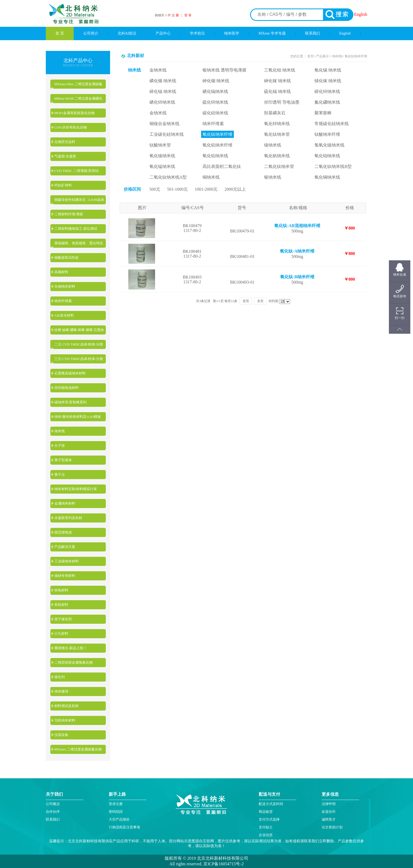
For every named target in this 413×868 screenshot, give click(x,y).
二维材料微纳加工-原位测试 (76, 229)
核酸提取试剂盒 (67, 258)
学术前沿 (197, 33)
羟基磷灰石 (275, 113)
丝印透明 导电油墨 (282, 102)
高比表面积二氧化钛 (222, 166)
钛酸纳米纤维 (327, 134)
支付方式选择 (269, 819)
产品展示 (322, 56)
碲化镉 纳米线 (163, 91)
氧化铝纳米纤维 (217, 145)
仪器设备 (61, 735)
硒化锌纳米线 (162, 102)
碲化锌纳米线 (327, 91)
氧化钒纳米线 (277, 156)
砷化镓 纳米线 (277, 81)
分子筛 (60, 446)
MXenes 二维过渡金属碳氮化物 (78, 749)
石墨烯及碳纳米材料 (70, 373)
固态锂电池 (63, 532)
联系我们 (313, 33)
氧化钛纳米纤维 (356, 56)
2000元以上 (235, 189)
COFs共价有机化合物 (71, 127)
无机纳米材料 (65, 720)
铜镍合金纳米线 (164, 124)
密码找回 (116, 812)
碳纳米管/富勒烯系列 (71, 402)
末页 (260, 301)
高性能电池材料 (67, 388)
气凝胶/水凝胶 (65, 156)
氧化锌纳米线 (277, 124)
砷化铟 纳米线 (216, 81)
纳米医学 (232, 33)
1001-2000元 (206, 189)
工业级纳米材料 (67, 561)
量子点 (60, 474)
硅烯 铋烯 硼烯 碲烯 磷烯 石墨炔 (79, 330)
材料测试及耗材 (67, 706)
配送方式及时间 (271, 804)
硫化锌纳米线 (215, 102)
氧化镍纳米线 (162, 156)
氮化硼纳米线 (327, 102)
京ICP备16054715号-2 (223, 864)
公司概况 (53, 804)
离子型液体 (63, 460)
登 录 (188, 15)
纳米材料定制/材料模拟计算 (76, 489)
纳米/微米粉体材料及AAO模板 (78, 417)
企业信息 (266, 835)
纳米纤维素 (63, 301)
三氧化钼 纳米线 (280, 70)
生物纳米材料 (65, 286)
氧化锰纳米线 (162, 166)
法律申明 (329, 804)
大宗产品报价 (119, 819)
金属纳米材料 (65, 503)
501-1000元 (177, 189)
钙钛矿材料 (63, 185)
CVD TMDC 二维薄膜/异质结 (77, 171)
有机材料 (61, 605)
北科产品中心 (78, 61)
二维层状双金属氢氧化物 (74, 662)
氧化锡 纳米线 (328, 70)
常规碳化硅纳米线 (332, 124)
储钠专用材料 (65, 576)
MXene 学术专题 (272, 33)
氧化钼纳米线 (327, 156)
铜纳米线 (211, 177)
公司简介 (91, 33)
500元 (155, 189)
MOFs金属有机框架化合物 (74, 113)
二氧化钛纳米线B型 (333, 166)
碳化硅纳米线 (215, 113)
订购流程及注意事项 (124, 827)
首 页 (60, 33)
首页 (310, 56)
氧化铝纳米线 (215, 156)
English (361, 14)
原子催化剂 (63, 619)
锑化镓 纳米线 (328, 81)
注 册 (175, 15)
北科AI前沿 (127, 33)
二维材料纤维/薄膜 (69, 214)
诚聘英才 (329, 819)
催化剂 (60, 677)
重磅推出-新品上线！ (71, 648)
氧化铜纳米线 (327, 177)
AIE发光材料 (64, 315)
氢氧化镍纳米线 (329, 145)
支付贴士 (266, 827)
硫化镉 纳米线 (277, 91)
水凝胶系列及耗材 (68, 518)
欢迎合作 (329, 812)
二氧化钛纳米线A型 (168, 177)
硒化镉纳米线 (215, 91)
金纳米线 (158, 70)
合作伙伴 (53, 812)
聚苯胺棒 (323, 113)
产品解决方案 (65, 547)
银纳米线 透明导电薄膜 (224, 70)
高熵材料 (61, 272)
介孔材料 (61, 634)
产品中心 (163, 33)
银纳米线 (273, 177)
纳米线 (60, 431)
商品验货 (266, 812)
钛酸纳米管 (160, 145)
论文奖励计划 (332, 827)
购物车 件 (163, 15)
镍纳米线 (273, 145)
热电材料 (61, 590)
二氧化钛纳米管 (279, 166)
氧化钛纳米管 (277, 134)
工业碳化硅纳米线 (167, 134)
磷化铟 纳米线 (163, 81)
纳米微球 (61, 691)
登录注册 (116, 804)
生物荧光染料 (65, 142)
